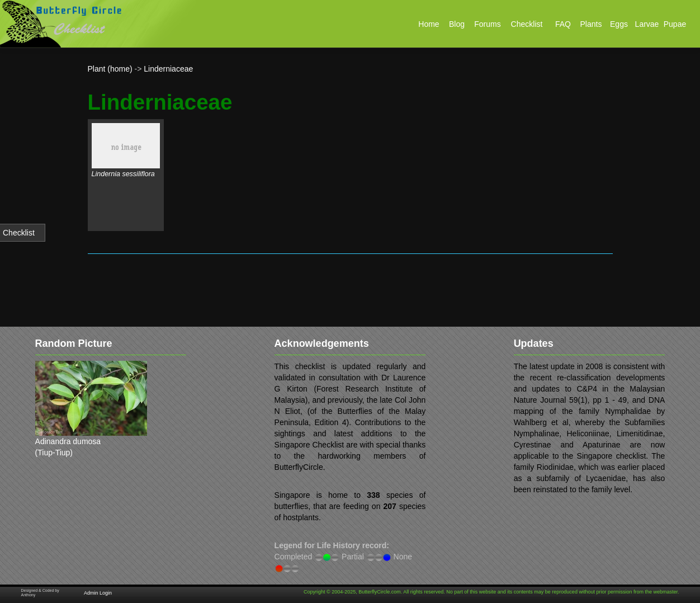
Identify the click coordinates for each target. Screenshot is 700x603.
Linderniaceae (168, 69)
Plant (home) (110, 69)
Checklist (19, 233)
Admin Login (98, 593)
